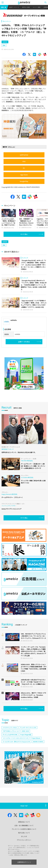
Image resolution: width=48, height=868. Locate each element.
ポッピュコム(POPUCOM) (10, 752)
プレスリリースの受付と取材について (24, 847)
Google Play (24, 190)
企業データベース (14, 7)
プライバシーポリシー (24, 858)
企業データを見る (24, 359)
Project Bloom (36, 756)
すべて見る (24, 243)
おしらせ (24, 854)
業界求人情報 (26, 7)
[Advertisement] (17, 43)
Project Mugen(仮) (26, 752)
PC (24, 177)
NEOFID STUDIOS (38, 759)
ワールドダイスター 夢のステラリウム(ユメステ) (16, 759)
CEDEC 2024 (25, 749)
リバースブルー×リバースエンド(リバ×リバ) (16, 756)
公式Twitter (24, 164)
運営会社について (24, 839)
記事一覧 (4, 7)
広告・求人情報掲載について (24, 843)
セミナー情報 (37, 7)
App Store (24, 184)
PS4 (24, 170)
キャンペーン (7, 21)
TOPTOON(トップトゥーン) (11, 749)
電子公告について (24, 850)
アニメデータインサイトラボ (28, 745)
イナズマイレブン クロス (10, 745)
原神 (4, 54)
